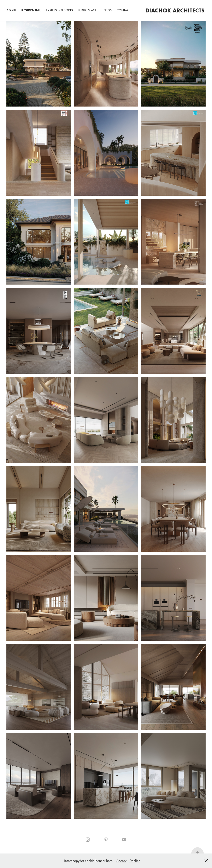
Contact (124, 10)
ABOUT (11, 10)
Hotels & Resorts (59, 10)
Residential (31, 10)
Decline (135, 861)
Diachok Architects (175, 10)
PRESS (108, 10)
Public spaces (88, 10)
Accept (121, 861)
